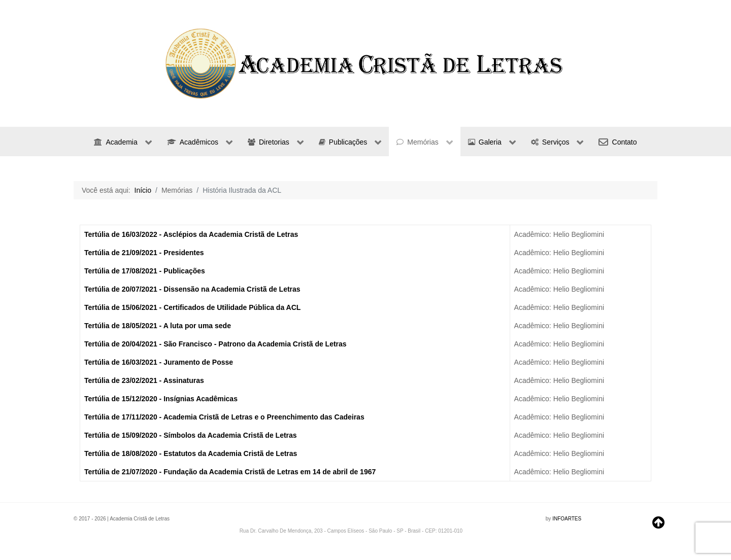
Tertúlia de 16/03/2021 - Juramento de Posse (159, 362)
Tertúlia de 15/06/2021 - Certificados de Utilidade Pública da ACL (192, 307)
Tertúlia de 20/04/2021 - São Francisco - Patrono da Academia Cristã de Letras (215, 344)
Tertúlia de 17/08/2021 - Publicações (145, 271)
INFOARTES (567, 519)
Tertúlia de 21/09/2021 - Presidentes (144, 253)
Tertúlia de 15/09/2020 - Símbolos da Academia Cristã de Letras (191, 435)
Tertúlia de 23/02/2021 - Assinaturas (144, 380)
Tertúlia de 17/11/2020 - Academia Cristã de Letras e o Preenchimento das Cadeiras (224, 417)
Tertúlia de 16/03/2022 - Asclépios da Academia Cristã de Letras (191, 234)
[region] (365, 63)
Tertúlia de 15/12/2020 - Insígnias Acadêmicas (161, 399)
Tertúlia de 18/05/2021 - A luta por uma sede (158, 326)
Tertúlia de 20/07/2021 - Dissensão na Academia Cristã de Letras (192, 289)
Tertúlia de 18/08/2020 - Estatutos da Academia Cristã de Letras (191, 453)
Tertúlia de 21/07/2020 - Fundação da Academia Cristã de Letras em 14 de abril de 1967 (230, 472)
